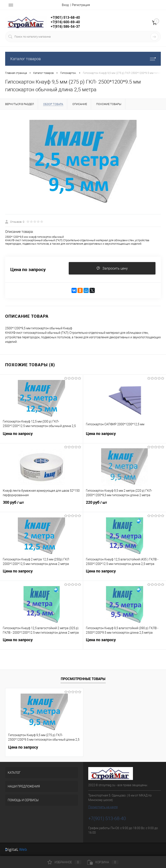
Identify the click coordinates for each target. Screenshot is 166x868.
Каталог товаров (83, 59)
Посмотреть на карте (103, 807)
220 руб (125, 505)
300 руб (41, 505)
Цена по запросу (28, 270)
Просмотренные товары (83, 679)
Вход (65, 5)
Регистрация (81, 5)
